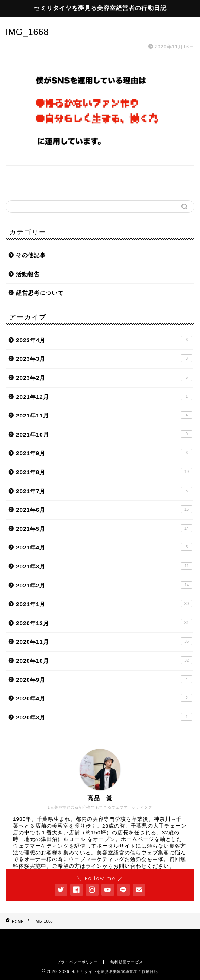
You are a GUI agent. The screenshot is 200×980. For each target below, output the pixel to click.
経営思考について (40, 293)
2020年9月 (104, 679)
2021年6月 (104, 509)
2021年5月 (104, 528)
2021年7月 (104, 491)
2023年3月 (104, 358)
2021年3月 (104, 566)
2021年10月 (104, 434)
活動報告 (28, 274)
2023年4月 (104, 340)
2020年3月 (104, 717)
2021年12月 (104, 396)
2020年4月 (104, 698)
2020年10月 (104, 660)
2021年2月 (104, 585)
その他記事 (31, 255)
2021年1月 (104, 604)
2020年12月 (104, 623)
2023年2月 (104, 377)
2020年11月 (104, 641)
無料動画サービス (127, 962)
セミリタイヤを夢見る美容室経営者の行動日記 (100, 8)
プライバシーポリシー (77, 962)
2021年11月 (104, 415)
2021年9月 (104, 453)
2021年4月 (104, 547)
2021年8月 (104, 472)
